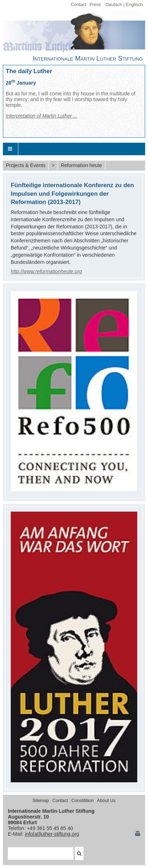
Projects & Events (26, 165)
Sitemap (40, 801)
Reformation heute (81, 165)
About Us (106, 801)
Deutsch (114, 5)
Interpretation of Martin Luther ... (42, 116)
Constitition (82, 801)
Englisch (134, 5)
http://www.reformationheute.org (46, 271)
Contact (78, 5)
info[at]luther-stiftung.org (52, 834)
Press (95, 5)
